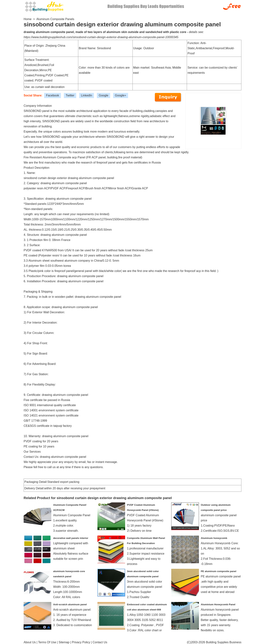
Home (28, 19)
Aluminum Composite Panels (55, 19)
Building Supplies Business (224, 642)
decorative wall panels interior (71, 538)
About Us (30, 642)
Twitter (70, 95)
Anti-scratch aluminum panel (70, 604)
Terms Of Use (47, 642)
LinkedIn (87, 95)
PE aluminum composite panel (218, 571)
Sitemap (64, 642)
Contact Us (100, 642)
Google (104, 95)
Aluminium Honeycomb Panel (218, 604)
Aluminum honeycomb (214, 538)
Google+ (121, 95)
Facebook (52, 95)
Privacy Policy (81, 642)
